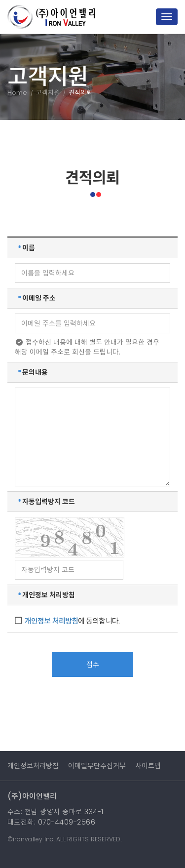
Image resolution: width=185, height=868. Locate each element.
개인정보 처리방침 (51, 621)
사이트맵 (148, 766)
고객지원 (48, 93)
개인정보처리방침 (33, 766)
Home (17, 93)
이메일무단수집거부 (97, 766)
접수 (93, 665)
